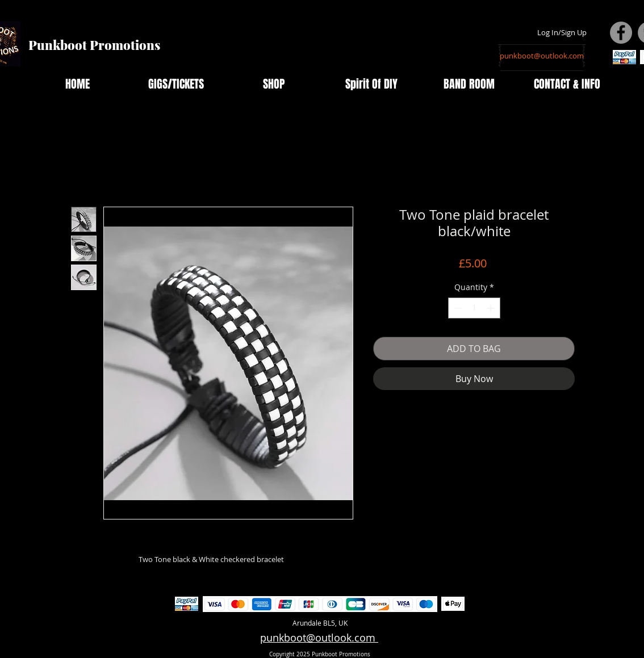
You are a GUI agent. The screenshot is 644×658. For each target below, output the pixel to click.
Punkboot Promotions (94, 45)
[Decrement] (457, 308)
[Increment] (492, 308)
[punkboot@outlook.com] (542, 56)
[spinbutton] (474, 308)
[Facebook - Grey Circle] (621, 33)
